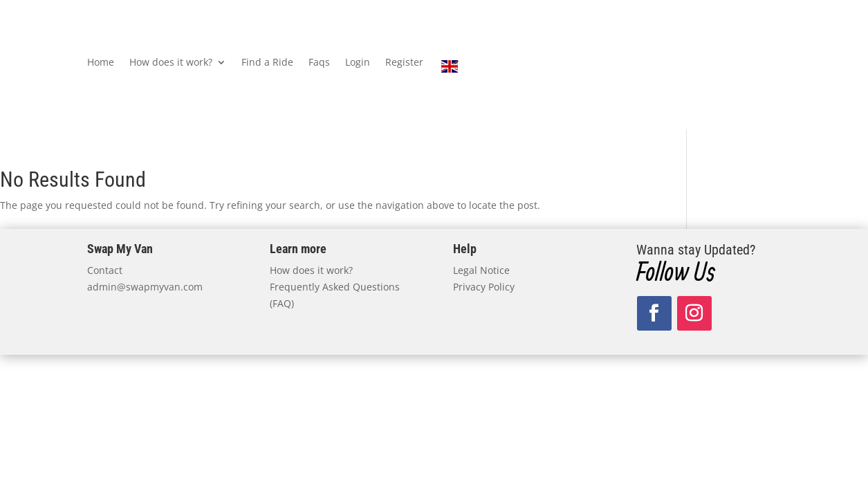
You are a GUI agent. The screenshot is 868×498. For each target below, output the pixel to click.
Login (358, 63)
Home (101, 63)
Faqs (319, 63)
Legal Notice (481, 270)
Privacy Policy (484, 287)
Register (404, 63)
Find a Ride (267, 63)
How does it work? (171, 63)
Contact (105, 270)
